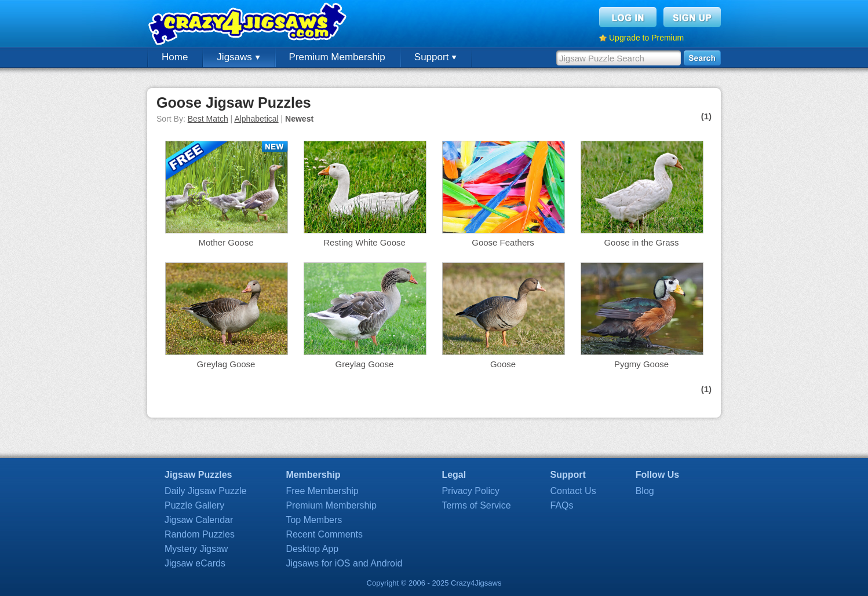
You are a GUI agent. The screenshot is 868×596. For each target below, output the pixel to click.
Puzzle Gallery (194, 505)
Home (175, 57)
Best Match (208, 119)
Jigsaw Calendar (199, 520)
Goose (503, 364)
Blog (645, 491)
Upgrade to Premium (646, 38)
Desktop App (312, 549)
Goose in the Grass (641, 242)
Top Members (314, 520)
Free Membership (322, 491)
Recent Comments (324, 534)
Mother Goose (226, 242)
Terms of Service (476, 505)
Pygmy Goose (641, 364)
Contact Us (573, 491)
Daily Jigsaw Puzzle (205, 491)
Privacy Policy (471, 491)
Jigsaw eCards (195, 563)
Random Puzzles (200, 534)
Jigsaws (238, 57)
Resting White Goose (364, 242)
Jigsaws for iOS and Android (344, 563)
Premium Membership (337, 57)
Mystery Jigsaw (196, 549)
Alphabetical (256, 119)
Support (435, 57)
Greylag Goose (226, 364)
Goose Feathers (503, 242)
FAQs (562, 505)
